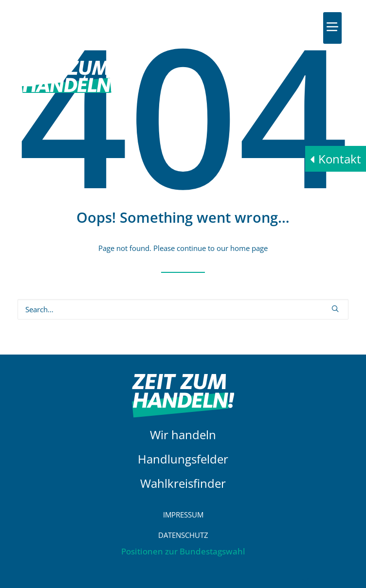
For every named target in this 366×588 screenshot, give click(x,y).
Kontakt (340, 159)
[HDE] (72, 28)
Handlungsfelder (183, 459)
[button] (332, 27)
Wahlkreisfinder (183, 483)
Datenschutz (183, 535)
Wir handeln (183, 435)
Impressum (183, 515)
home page (249, 248)
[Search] (183, 309)
